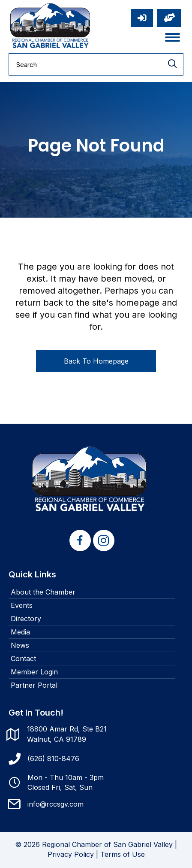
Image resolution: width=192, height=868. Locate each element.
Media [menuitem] (20, 632)
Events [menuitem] (22, 605)
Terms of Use (123, 854)
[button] (80, 540)
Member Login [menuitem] (34, 672)
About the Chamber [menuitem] (43, 592)
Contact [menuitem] (23, 659)
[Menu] (172, 37)
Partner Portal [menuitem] (34, 685)
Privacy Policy (71, 854)
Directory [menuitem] (26, 619)
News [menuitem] (20, 645)
